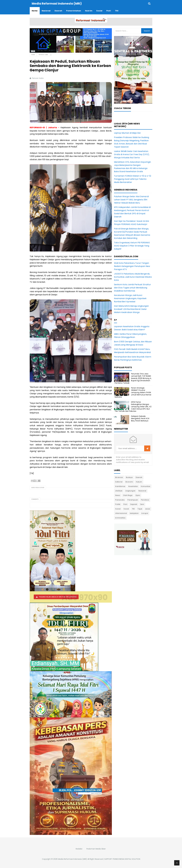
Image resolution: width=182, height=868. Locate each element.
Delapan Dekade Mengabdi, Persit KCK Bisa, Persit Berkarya (140, 418)
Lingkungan (130, 491)
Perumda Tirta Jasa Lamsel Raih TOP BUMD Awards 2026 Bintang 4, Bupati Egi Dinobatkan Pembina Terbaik (133, 378)
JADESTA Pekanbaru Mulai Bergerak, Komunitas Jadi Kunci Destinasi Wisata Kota (133, 277)
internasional (121, 513)
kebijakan (134, 513)
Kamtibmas (120, 486)
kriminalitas (120, 518)
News (118, 495)
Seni (142, 504)
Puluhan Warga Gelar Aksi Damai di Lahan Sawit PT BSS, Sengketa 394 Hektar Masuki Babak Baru (131, 200)
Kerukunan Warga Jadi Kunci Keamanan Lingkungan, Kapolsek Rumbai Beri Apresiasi (130, 298)
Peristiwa (145, 500)
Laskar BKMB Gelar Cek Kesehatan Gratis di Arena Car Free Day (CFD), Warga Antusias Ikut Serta (132, 154)
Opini (138, 495)
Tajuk (140, 509)
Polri (125, 504)
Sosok (126, 509)
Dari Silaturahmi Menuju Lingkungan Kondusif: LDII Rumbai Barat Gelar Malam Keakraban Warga (131, 309)
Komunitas (146, 486)
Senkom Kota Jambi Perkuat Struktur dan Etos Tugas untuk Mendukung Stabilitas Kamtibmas (132, 288)
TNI (133, 509)
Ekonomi (129, 482)
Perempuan (133, 500)
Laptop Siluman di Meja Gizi (127, 133)
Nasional (142, 491)
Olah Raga (128, 495)
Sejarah (134, 504)
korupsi (145, 513)
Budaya (129, 477)
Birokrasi (119, 477)
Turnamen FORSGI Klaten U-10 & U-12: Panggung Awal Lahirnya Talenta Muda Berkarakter (133, 179)
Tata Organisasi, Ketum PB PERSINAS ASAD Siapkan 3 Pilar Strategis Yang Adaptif (132, 246)
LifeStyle (119, 491)
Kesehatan (133, 486)
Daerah (139, 477)
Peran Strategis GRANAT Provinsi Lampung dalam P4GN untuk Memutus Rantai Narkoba (133, 393)
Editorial (119, 482)
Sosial (118, 509)
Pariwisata (120, 500)
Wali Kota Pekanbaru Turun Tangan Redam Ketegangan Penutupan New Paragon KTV (132, 266)
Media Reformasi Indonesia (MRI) (72, 859)
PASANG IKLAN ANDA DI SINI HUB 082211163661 (58, 597)
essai (148, 509)
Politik (118, 504)
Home (33, 55)
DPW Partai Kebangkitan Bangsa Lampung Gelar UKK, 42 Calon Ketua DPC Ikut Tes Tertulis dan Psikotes (133, 407)
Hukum (139, 482)
